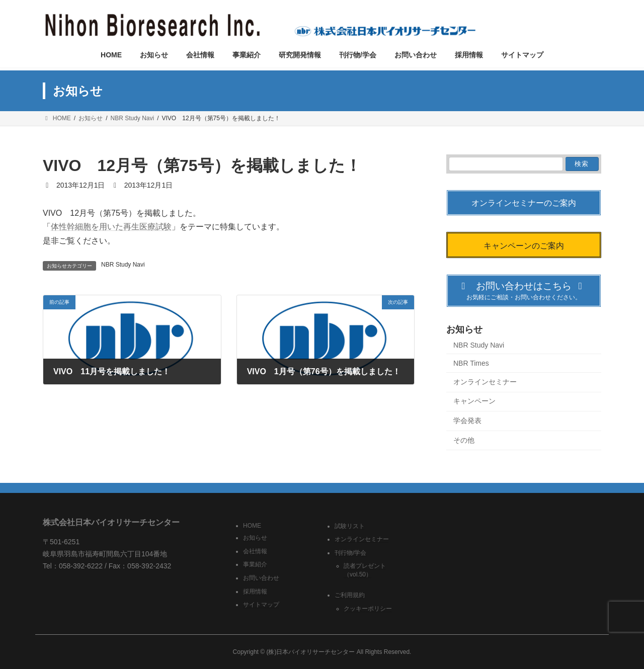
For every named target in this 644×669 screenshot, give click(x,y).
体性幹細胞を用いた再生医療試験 (111, 227)
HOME (252, 525)
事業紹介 (255, 564)
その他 (464, 440)
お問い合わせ (261, 578)
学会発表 (467, 421)
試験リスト (350, 526)
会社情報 (255, 551)
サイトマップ (261, 605)
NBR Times (471, 364)
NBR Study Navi (123, 265)
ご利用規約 (350, 595)
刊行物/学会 (350, 552)
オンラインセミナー (485, 382)
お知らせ (255, 538)
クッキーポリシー (368, 609)
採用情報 (255, 591)
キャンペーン (474, 401)
